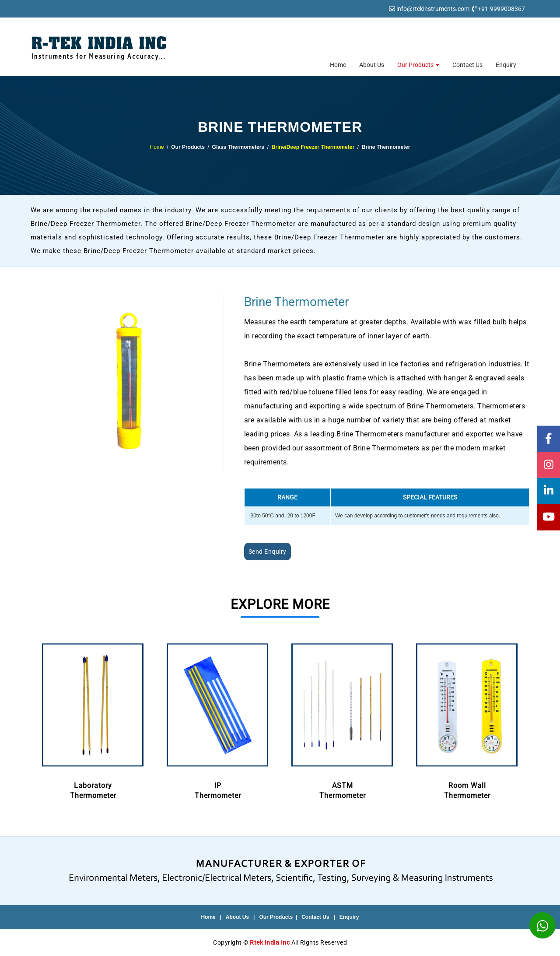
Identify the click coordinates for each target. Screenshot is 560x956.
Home (338, 65)
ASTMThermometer (342, 720)
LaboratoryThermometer (93, 720)
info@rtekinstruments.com (433, 9)
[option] (93, 720)
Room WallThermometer (467, 720)
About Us (372, 65)
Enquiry (506, 65)
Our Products (418, 65)
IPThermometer (218, 720)
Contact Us (467, 65)
